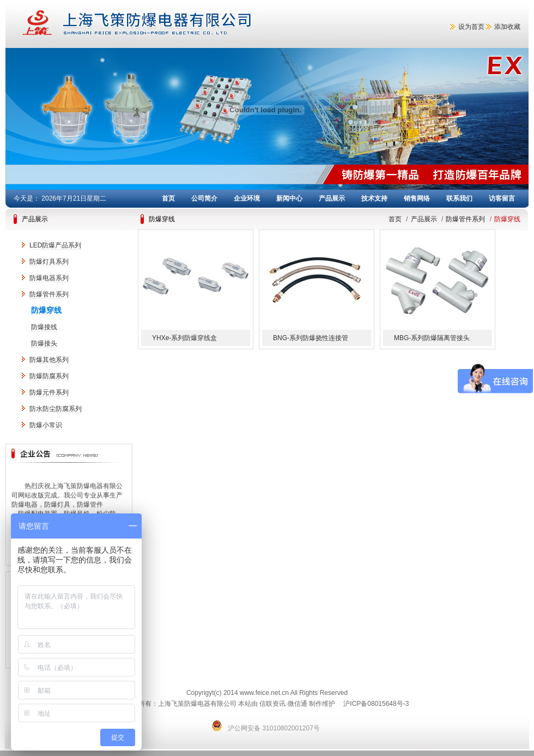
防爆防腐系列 (49, 376)
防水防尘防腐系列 (56, 409)
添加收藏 (507, 27)
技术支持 (374, 198)
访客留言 (502, 198)
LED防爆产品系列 (55, 245)
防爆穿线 (46, 310)
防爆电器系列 (49, 278)
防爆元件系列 (49, 392)
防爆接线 (44, 327)
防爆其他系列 (49, 360)
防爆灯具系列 (49, 262)
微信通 (298, 704)
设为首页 (471, 27)
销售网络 (417, 198)
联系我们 (459, 198)
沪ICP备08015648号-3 (376, 704)
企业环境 (247, 198)
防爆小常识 (46, 425)
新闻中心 (289, 198)
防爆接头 (44, 343)
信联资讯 (272, 704)
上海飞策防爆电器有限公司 (180, 24)
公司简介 (204, 198)
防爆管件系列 (49, 294)
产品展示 (332, 198)
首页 (168, 198)
